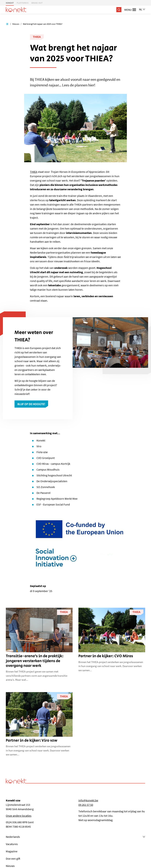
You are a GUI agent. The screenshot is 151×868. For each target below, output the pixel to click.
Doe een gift (13, 859)
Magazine (12, 851)
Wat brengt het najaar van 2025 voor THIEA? (43, 24)
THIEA (37, 37)
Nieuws (16, 24)
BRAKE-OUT (37, 3)
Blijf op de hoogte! (31, 404)
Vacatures (12, 844)
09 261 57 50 (86, 805)
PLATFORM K (23, 3)
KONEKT (10, 3)
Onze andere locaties (19, 816)
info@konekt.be (88, 800)
